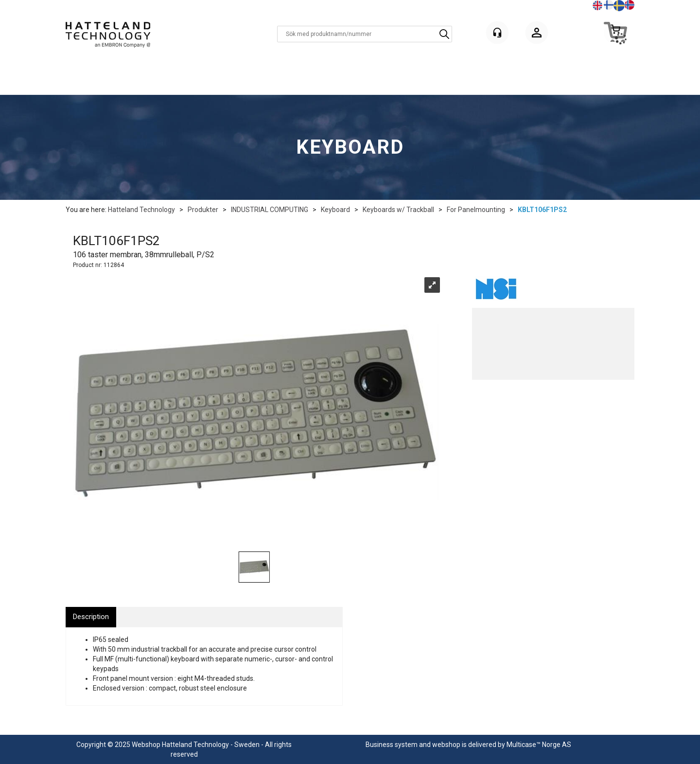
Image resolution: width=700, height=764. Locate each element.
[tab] (91, 617)
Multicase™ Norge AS (539, 745)
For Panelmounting (476, 210)
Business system (392, 745)
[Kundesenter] (497, 33)
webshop (446, 745)
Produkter (203, 210)
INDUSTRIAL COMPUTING (270, 210)
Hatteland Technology (141, 210)
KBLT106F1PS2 (542, 210)
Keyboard (335, 210)
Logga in (537, 34)
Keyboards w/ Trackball (398, 210)
